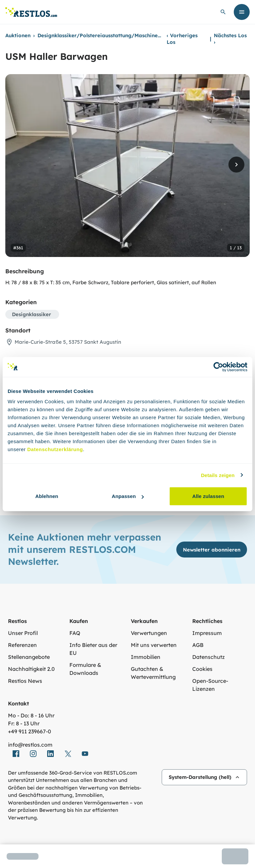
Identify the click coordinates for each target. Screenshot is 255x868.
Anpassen (128, 496)
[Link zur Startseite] (31, 12)
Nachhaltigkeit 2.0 (31, 669)
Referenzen (22, 645)
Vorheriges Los (182, 39)
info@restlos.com (30, 745)
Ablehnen (47, 496)
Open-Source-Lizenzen (210, 685)
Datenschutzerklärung (55, 449)
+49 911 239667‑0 (30, 731)
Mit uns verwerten (154, 645)
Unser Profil (23, 633)
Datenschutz (209, 657)
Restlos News (25, 681)
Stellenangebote (29, 657)
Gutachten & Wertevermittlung (153, 673)
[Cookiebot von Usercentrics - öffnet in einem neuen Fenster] (218, 367)
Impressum (207, 633)
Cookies (202, 669)
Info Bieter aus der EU (93, 649)
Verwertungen (149, 633)
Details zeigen (218, 475)
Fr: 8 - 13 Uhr (24, 723)
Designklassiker (32, 314)
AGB (198, 645)
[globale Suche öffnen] (223, 12)
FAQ (75, 633)
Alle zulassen (208, 496)
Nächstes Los (230, 39)
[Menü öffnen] (242, 12)
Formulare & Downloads (85, 669)
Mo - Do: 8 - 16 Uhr (31, 715)
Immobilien (146, 657)
